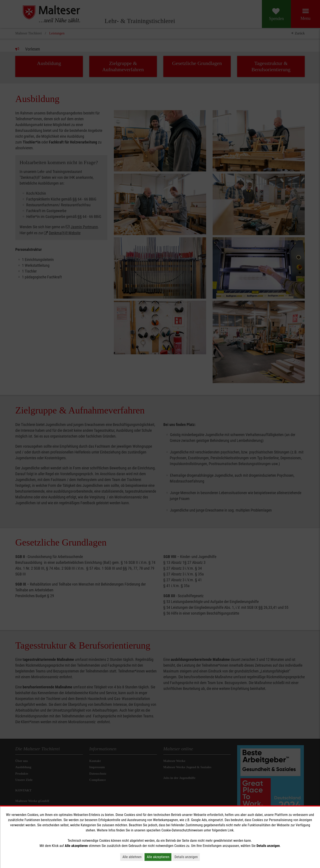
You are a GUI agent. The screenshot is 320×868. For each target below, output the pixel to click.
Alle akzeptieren (158, 857)
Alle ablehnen (132, 857)
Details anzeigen (186, 857)
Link (231, 830)
